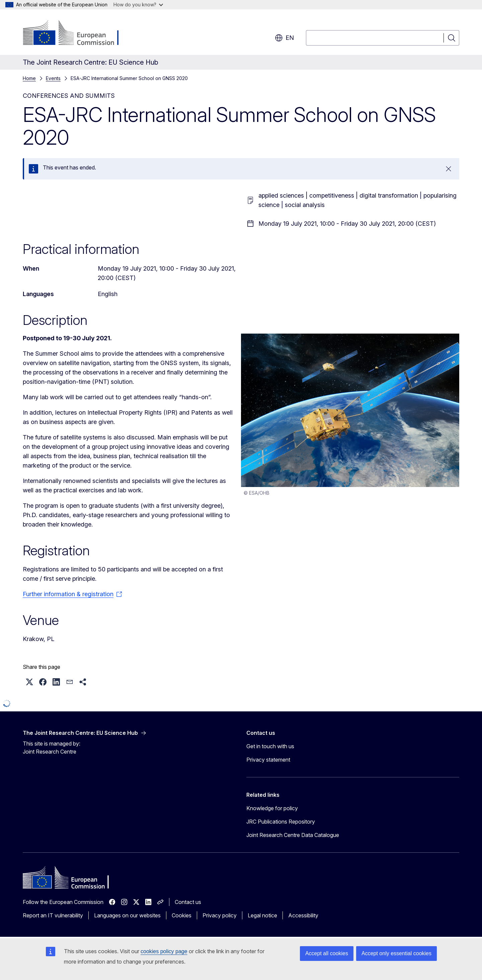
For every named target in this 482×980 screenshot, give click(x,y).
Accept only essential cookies (396, 953)
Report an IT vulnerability (53, 915)
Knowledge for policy (272, 808)
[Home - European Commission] (77, 33)
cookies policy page (164, 951)
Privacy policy (220, 915)
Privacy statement (268, 760)
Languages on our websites (127, 915)
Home (29, 78)
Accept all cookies (327, 953)
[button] (29, 682)
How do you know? (138, 5)
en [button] (284, 38)
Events (53, 78)
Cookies (182, 915)
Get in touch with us (270, 746)
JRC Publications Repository (281, 822)
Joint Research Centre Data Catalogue (293, 835)
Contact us (188, 902)
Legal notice (262, 915)
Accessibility (303, 915)
